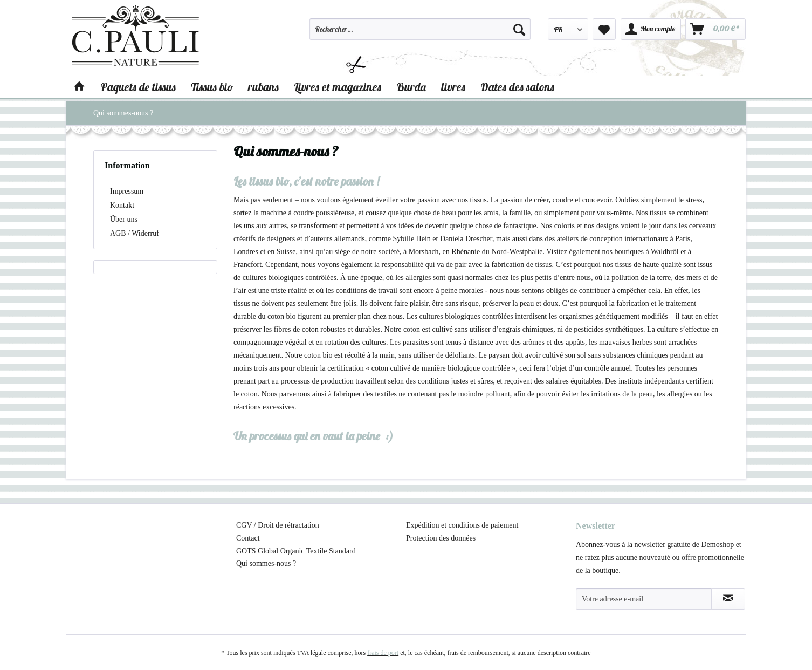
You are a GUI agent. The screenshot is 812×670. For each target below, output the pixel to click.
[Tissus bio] (212, 87)
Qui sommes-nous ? (266, 563)
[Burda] (411, 87)
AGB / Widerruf (135, 233)
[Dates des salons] (517, 87)
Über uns (124, 219)
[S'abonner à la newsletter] (728, 599)
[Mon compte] (651, 29)
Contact (248, 538)
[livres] (453, 87)
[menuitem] (420, 34)
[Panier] (715, 29)
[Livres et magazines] (338, 87)
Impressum (127, 191)
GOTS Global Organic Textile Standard (296, 551)
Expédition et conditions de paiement (462, 525)
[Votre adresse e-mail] (644, 599)
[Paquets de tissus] (138, 87)
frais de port (383, 653)
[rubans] (263, 87)
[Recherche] (519, 29)
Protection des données (441, 538)
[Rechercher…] (420, 29)
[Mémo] (604, 29)
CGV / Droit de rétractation (278, 525)
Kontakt (122, 205)
